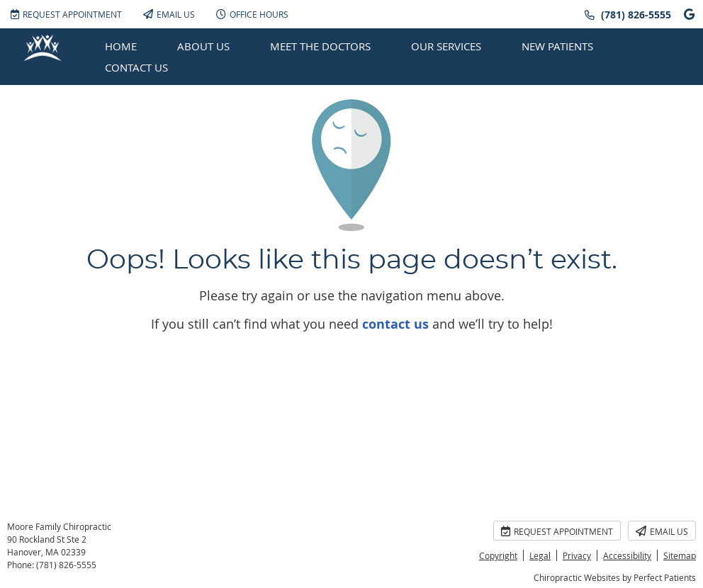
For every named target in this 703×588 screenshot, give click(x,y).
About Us (203, 46)
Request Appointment (66, 14)
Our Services (446, 46)
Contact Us (136, 67)
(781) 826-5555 (636, 15)
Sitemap (680, 555)
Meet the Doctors (320, 46)
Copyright (498, 555)
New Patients (557, 46)
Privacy (577, 555)
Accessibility (627, 555)
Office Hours (252, 14)
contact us (395, 324)
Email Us (169, 14)
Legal (540, 555)
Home (121, 46)
